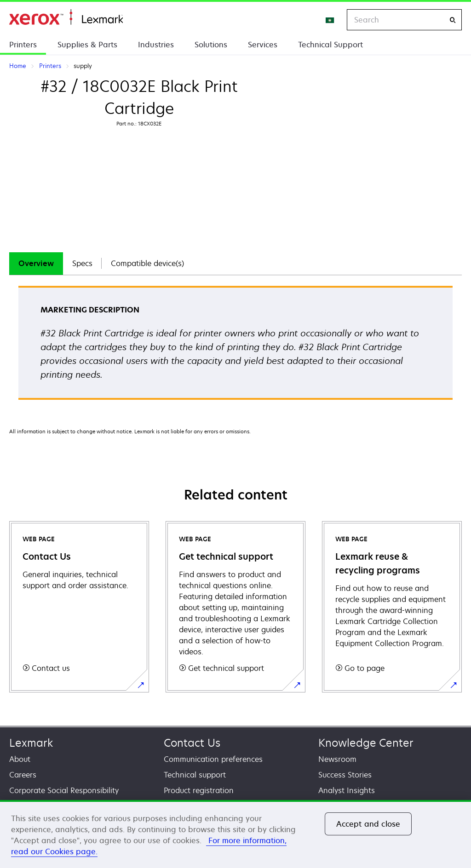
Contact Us (192, 743)
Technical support (195, 775)
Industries (156, 45)
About (20, 759)
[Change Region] (330, 20)
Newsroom (337, 759)
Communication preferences (213, 759)
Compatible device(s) (147, 263)
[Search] (453, 20)
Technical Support (330, 45)
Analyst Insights (347, 790)
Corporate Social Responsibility (64, 790)
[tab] (36, 264)
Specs (82, 263)
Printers (23, 45)
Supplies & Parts (87, 45)
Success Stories (345, 775)
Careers (23, 775)
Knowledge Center (366, 743)
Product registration (199, 790)
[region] (235, 834)
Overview (36, 263)
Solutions (211, 45)
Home (66, 17)
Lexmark (31, 743)
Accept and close (368, 824)
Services (263, 45)
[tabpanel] (235, 346)
